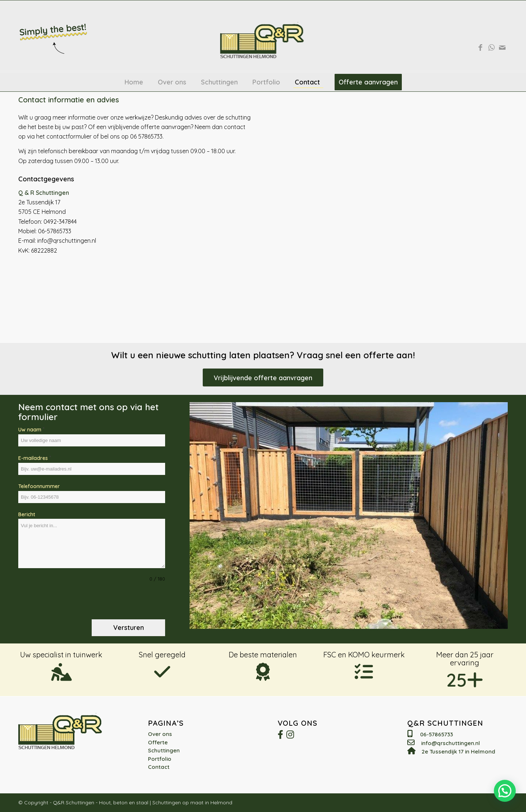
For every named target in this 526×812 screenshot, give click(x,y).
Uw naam (31, 429)
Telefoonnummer (39, 486)
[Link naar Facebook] (480, 48)
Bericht (27, 514)
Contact (159, 767)
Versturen (129, 628)
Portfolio (160, 759)
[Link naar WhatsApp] (491, 48)
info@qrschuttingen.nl (451, 743)
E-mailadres (35, 458)
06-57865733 (437, 734)
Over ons (160, 734)
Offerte (158, 742)
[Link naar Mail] (502, 48)
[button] (505, 791)
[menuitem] (134, 82)
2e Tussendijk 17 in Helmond (458, 751)
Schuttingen (164, 750)
